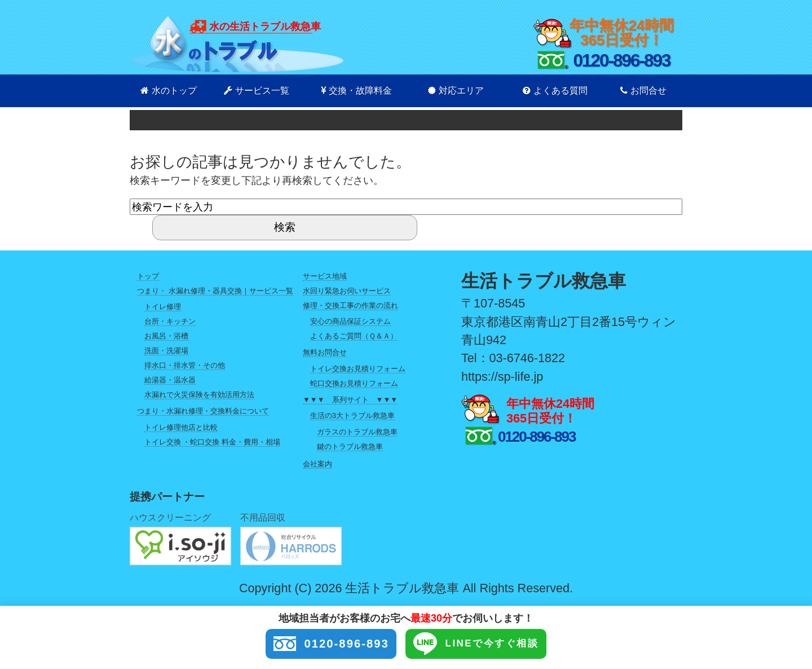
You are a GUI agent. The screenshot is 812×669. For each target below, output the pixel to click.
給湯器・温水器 (170, 380)
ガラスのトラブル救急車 (357, 432)
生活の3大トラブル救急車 (352, 415)
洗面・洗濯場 (166, 351)
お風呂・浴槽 (166, 336)
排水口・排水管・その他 (185, 365)
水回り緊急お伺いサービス (347, 291)
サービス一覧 (257, 91)
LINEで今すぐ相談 (486, 645)
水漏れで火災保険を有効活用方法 (199, 395)
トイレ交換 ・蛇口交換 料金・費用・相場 (212, 442)
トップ (148, 276)
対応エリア (456, 91)
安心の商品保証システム (350, 321)
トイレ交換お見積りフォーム (358, 369)
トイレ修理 (163, 307)
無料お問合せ (325, 352)
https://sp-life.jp (502, 377)
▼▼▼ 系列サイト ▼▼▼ (350, 400)
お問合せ (643, 91)
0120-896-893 (321, 645)
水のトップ (169, 91)
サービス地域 (325, 276)
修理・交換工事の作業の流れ (350, 305)
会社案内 (317, 464)
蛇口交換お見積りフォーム (354, 383)
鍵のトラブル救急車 (350, 446)
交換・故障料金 (356, 91)
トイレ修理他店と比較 (181, 427)
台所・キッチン (170, 321)
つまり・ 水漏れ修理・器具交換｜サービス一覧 (215, 291)
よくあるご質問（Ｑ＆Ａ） (354, 336)
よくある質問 (555, 91)
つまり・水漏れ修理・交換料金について (203, 411)
